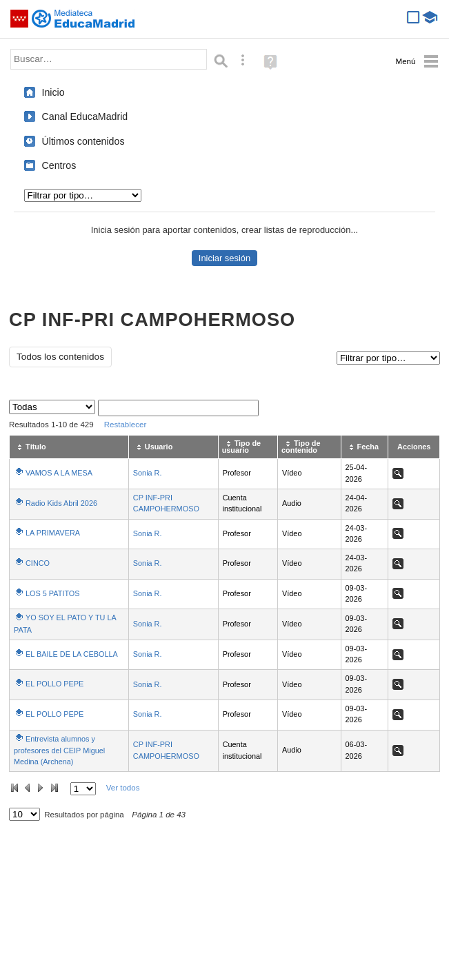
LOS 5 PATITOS (53, 593)
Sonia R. (148, 473)
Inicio (53, 92)
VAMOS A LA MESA (59, 473)
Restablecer (126, 425)
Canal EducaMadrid (85, 116)
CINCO (38, 563)
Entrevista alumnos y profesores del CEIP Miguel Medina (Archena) (59, 750)
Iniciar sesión (224, 258)
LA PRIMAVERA (53, 533)
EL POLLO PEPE (54, 684)
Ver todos (123, 788)
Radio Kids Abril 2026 (61, 503)
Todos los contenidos (60, 357)
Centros (59, 165)
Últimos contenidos (83, 141)
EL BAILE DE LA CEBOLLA (72, 654)
